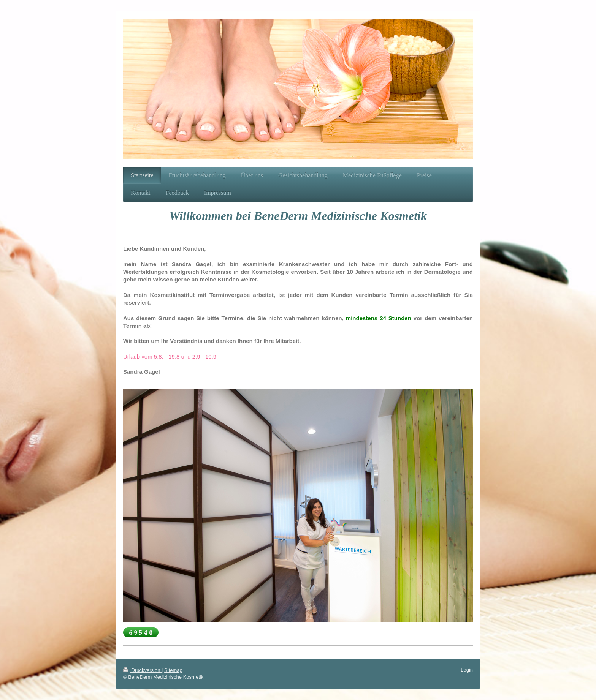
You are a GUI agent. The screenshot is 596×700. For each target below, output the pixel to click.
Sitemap (173, 670)
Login (467, 670)
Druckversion (142, 670)
